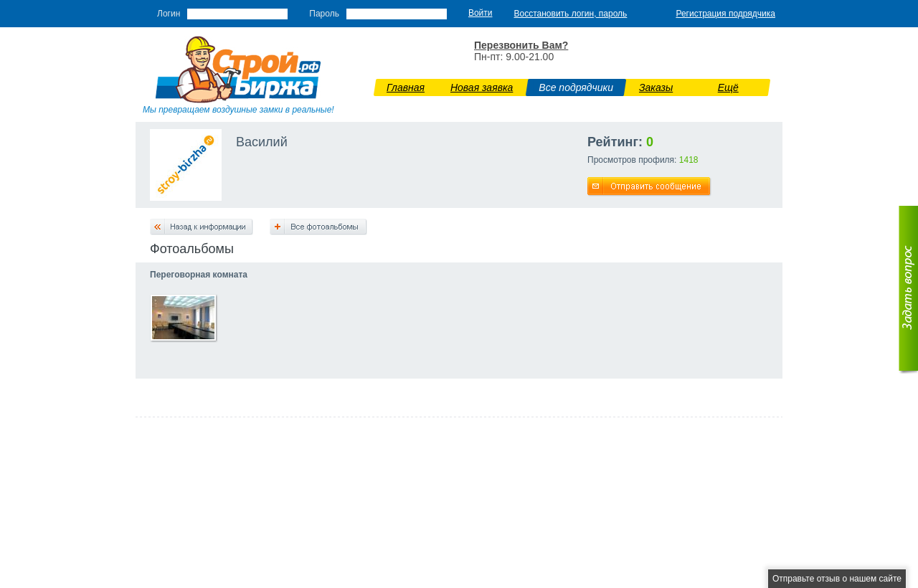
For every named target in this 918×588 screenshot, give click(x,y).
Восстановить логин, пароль (571, 14)
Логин (169, 14)
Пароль (324, 14)
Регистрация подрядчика (725, 14)
